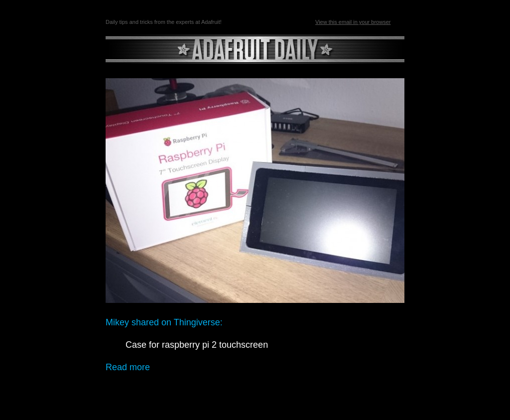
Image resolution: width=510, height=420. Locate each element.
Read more (128, 367)
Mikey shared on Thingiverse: (164, 322)
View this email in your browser (353, 22)
